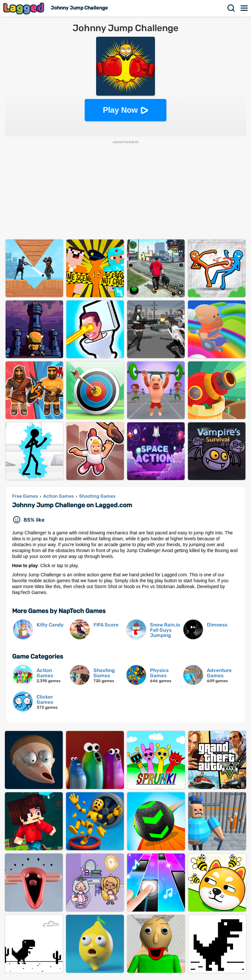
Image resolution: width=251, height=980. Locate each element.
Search (231, 8)
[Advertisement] (125, 190)
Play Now (120, 110)
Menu (244, 8)
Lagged (25, 8)
